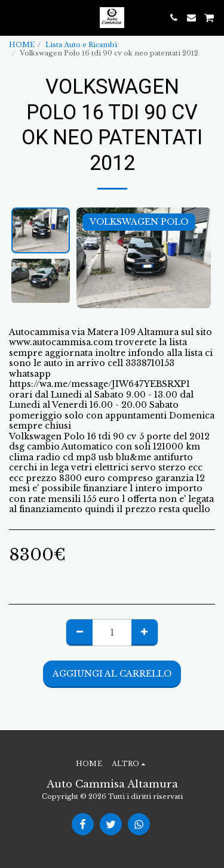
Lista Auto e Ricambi (81, 45)
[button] (13, 17)
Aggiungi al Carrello (112, 674)
